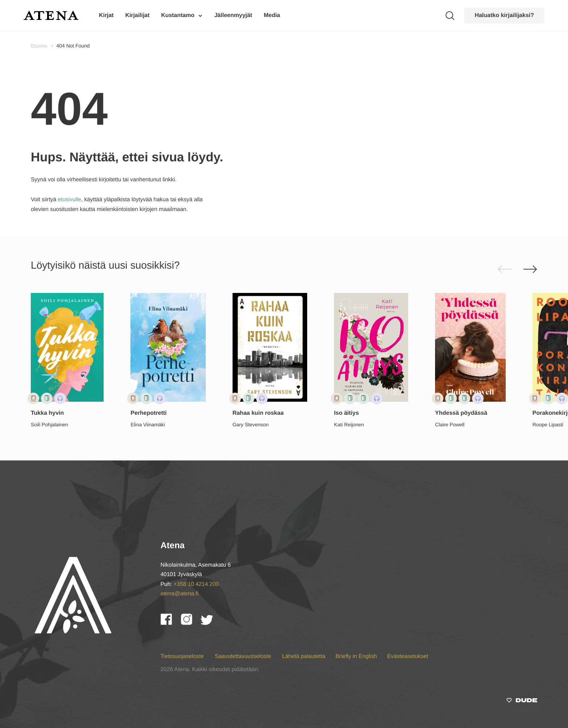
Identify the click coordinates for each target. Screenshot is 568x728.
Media (272, 15)
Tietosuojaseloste (183, 656)
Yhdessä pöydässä (461, 413)
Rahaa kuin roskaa (258, 413)
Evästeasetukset (408, 656)
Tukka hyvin (47, 413)
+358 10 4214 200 (196, 584)
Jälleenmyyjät (233, 15)
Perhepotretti (149, 413)
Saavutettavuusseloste (244, 656)
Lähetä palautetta (304, 656)
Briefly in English (356, 656)
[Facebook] (171, 623)
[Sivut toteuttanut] (522, 702)
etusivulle (70, 200)
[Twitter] (210, 623)
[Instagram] (191, 623)
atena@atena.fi (179, 594)
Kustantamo (178, 15)
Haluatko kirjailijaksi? (504, 15)
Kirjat (106, 15)
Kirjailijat (137, 15)
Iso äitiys (346, 413)
